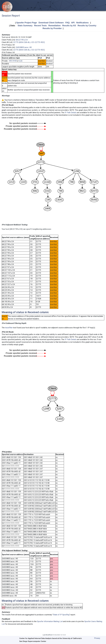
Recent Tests (40, 26)
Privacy (97, 638)
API (73, 23)
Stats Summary (25, 26)
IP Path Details (71, 113)
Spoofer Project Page (27, 23)
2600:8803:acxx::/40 (24, 47)
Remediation (55, 26)
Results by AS (69, 26)
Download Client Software (51, 23)
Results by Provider (52, 28)
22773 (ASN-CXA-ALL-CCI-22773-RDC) (29, 42)
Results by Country (87, 26)
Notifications (82, 23)
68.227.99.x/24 (22, 40)
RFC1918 (13, 61)
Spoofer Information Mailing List (50, 621)
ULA (21, 61)
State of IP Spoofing (61, 615)
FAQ (67, 23)
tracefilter (9, 328)
